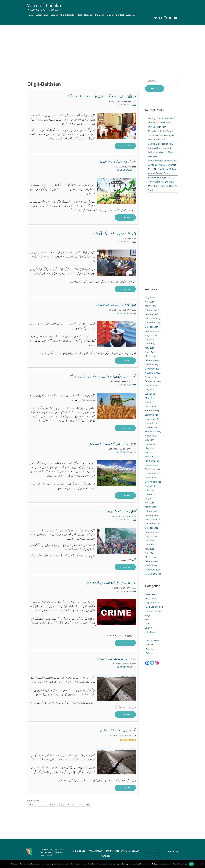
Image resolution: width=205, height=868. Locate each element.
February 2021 (152, 561)
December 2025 (153, 319)
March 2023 (151, 457)
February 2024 (152, 411)
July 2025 (150, 339)
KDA (147, 619)
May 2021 (150, 549)
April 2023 (150, 453)
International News (154, 607)
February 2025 (152, 360)
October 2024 (152, 377)
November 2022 (153, 473)
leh (146, 636)
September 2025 (153, 331)
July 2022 (150, 490)
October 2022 (151, 478)
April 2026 (150, 302)
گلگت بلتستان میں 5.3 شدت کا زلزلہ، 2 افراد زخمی (118, 730)
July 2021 (149, 540)
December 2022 (153, 469)
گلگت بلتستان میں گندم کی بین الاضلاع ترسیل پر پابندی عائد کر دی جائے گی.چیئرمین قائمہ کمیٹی (103, 376)
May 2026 (150, 298)
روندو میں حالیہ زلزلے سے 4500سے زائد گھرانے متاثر (117, 658)
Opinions (149, 645)
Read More (125, 146)
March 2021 (150, 557)
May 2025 (150, 348)
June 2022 (150, 494)
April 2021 (150, 553)
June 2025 (150, 344)
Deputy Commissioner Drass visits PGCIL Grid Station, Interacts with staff (162, 123)
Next (88, 804)
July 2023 (150, 440)
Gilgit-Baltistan (152, 603)
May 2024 (150, 398)
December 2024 (153, 369)
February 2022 (152, 511)
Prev (31, 804)
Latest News (151, 632)
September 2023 (153, 432)
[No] (202, 864)
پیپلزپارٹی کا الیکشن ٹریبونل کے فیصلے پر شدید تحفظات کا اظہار (115, 305)
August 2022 (151, 486)
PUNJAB (149, 653)
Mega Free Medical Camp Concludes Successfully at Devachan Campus (161, 135)
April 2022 (150, 503)
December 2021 (153, 520)
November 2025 (153, 323)
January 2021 (151, 566)
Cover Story (151, 594)
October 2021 (151, 528)
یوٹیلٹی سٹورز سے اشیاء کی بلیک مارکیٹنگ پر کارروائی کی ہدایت (115, 233)
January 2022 (151, 515)
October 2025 (152, 327)
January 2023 (151, 465)
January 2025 (151, 365)
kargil (148, 615)
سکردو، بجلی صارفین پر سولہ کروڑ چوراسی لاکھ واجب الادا (118, 162)
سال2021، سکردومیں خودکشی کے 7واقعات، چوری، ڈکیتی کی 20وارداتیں (111, 583)
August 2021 (151, 536)
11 (82, 804)
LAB (147, 624)
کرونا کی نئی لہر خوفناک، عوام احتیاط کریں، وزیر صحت (119, 511)
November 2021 (153, 524)
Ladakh (149, 628)
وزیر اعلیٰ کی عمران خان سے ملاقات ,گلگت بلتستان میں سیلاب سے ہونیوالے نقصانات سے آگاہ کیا (101, 96)
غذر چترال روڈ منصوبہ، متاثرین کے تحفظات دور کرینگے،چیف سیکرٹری (112, 444)
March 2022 (151, 507)
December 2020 (153, 570)
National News (152, 640)
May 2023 (150, 448)
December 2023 (153, 419)
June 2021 (150, 545)
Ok (191, 864)
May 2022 (150, 499)
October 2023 (152, 427)
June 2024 (150, 394)
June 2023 (150, 444)
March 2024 (151, 406)
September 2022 (153, 482)
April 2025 (150, 352)
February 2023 (152, 461)
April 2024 (150, 402)
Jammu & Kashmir (154, 611)
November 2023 (153, 423)
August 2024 (151, 386)
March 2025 (151, 356)
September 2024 (153, 381)
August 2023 (151, 436)
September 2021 (153, 532)
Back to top (173, 852)
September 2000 (153, 574)
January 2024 (151, 415)
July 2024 (150, 390)
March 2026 (151, 306)
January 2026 (152, 314)
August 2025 (151, 335)
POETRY (149, 649)
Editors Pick (151, 599)
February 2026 (152, 310)
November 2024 (153, 373)
